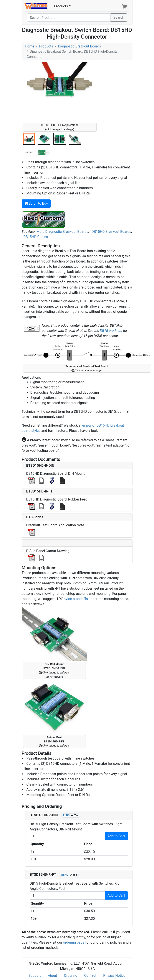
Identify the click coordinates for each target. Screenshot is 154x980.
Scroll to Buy (36, 203)
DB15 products (111, 331)
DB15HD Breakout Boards (111, 232)
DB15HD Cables (36, 237)
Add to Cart (116, 836)
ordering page (74, 942)
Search (119, 17)
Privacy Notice (114, 976)
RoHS (66, 815)
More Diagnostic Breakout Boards (62, 232)
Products (61, 6)
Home (30, 46)
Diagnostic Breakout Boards (79, 46)
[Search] (69, 18)
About (52, 976)
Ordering (71, 976)
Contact (90, 976)
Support (35, 976)
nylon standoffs (76, 599)
